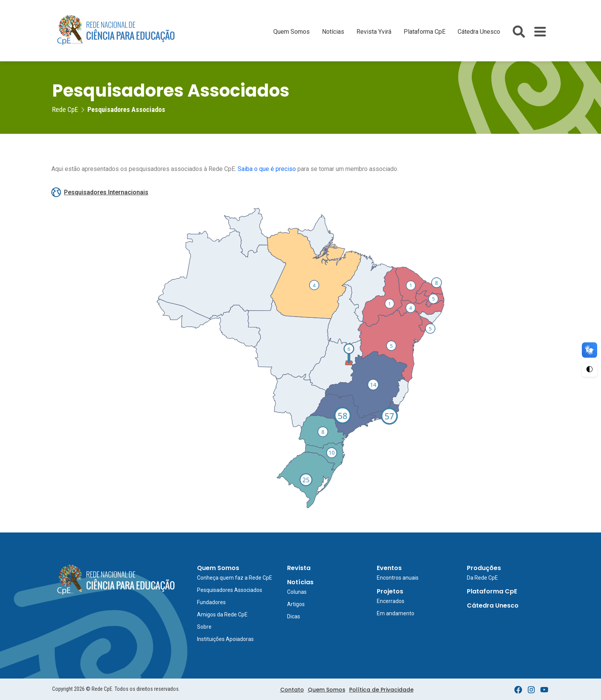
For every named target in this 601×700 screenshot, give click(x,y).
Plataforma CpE (424, 32)
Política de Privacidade (381, 690)
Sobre (204, 627)
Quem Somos (291, 32)
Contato (292, 690)
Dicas (294, 616)
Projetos (390, 591)
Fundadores (211, 602)
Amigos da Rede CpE (222, 615)
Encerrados (391, 601)
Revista (299, 568)
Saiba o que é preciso (267, 169)
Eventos (389, 568)
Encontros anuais (398, 578)
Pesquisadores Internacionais (100, 192)
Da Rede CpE (482, 578)
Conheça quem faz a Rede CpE (235, 578)
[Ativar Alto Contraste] (590, 369)
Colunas (297, 592)
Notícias (333, 32)
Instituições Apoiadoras (225, 639)
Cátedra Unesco (479, 32)
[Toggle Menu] (540, 32)
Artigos (296, 604)
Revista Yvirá (374, 32)
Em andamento (396, 613)
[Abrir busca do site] (519, 32)
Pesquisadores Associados (230, 590)
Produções (484, 568)
